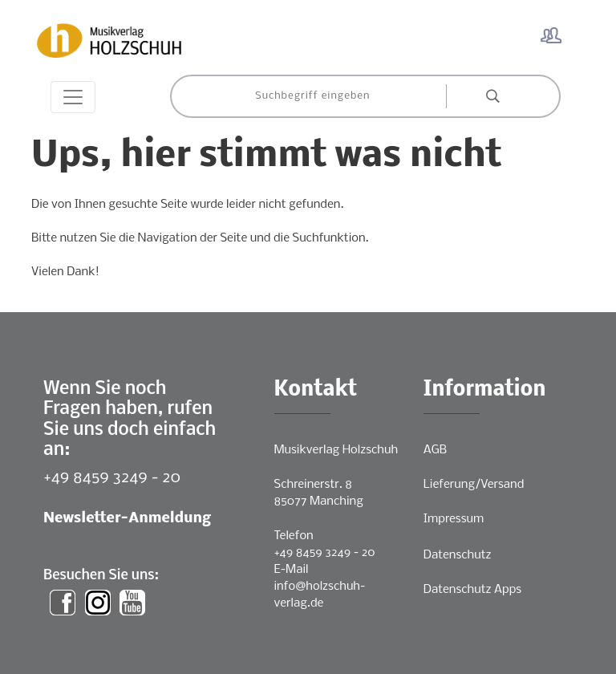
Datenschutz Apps (472, 590)
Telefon (294, 536)
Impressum (454, 519)
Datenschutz (458, 555)
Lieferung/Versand (474, 485)
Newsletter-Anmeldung (127, 519)
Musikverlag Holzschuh (336, 450)
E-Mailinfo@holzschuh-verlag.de (320, 587)
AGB (435, 450)
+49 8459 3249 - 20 (112, 478)
